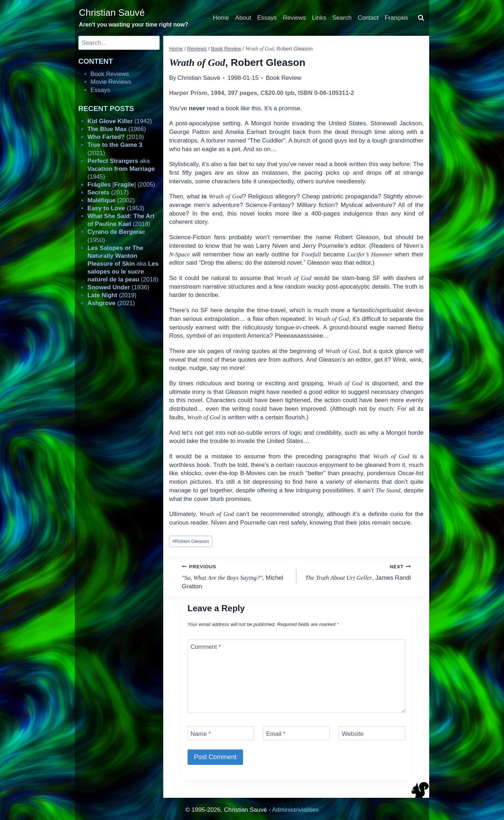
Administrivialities (295, 810)
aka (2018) (123, 264)
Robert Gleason (191, 541)
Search (342, 18)
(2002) (111, 200)
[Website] (372, 733)
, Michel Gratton (236, 576)
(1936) (118, 287)
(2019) (116, 137)
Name (201, 734)
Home (221, 18)
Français (396, 18)
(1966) (117, 129)
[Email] (296, 733)
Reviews (294, 18)
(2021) (111, 303)
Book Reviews (110, 74)
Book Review (283, 78)
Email (276, 734)
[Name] (221, 733)
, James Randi (357, 572)
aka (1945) (121, 169)
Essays (267, 18)
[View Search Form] (421, 18)
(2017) (108, 192)
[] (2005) (121, 185)
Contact (368, 18)
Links (319, 18)
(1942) (120, 121)
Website (353, 734)
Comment (206, 647)
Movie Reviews (111, 82)
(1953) (116, 208)
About (243, 18)
